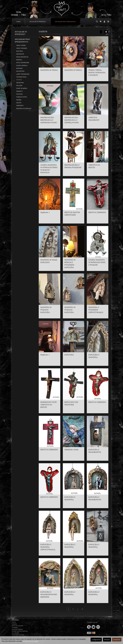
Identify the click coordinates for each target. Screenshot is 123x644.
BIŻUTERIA (20, 51)
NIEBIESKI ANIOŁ (72, 450)
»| (82, 609)
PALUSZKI (19, 86)
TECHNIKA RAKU (21, 77)
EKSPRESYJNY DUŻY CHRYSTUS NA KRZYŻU (49, 405)
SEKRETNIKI (20, 83)
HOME (18, 22)
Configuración (96, 640)
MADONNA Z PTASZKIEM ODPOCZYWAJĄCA (96, 310)
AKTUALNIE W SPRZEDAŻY (38, 22)
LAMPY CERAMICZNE (23, 74)
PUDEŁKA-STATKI (22, 97)
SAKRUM (19, 80)
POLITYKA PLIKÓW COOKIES (18, 627)
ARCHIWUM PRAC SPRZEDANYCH (65, 22)
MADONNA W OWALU (49, 70)
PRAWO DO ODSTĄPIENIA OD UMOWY (20, 632)
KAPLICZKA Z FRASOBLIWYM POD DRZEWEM (49, 594)
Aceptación (117, 640)
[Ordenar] (101, 32)
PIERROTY (20, 91)
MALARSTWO (20, 71)
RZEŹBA (19, 100)
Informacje (15, 620)
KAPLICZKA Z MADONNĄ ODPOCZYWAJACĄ (48, 547)
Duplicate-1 (45, 212)
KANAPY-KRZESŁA (22, 66)
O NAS (14, 622)
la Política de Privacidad (30, 641)
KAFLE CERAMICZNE (23, 63)
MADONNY (20, 68)
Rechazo (107, 640)
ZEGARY (19, 103)
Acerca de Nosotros (17, 629)
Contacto (14, 624)
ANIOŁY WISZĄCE (22, 48)
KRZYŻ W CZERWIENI (97, 212)
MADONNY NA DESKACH (24, 109)
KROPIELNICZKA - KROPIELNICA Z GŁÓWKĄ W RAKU (72, 120)
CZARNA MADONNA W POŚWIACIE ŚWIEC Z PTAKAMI (97, 262)
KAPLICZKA (69, 355)
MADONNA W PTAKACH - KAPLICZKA (46, 310)
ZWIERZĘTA (20, 106)
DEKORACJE (20, 54)
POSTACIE (19, 94)
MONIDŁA (19, 60)
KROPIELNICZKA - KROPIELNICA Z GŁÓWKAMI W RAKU (49, 120)
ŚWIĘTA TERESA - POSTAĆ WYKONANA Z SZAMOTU (97, 73)
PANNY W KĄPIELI (22, 88)
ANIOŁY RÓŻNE (21, 45)
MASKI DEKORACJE (22, 57)
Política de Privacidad (18, 635)
